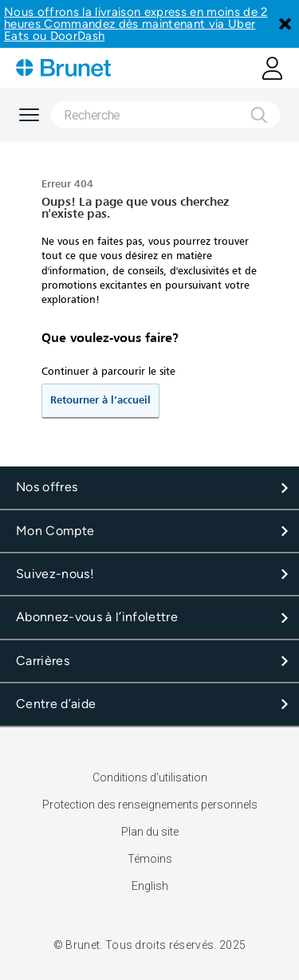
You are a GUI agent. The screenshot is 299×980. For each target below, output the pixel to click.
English (150, 886)
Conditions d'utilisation (150, 777)
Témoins (150, 859)
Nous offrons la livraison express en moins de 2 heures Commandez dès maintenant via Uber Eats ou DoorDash (136, 24)
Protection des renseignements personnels (150, 805)
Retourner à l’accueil (100, 401)
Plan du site (150, 832)
